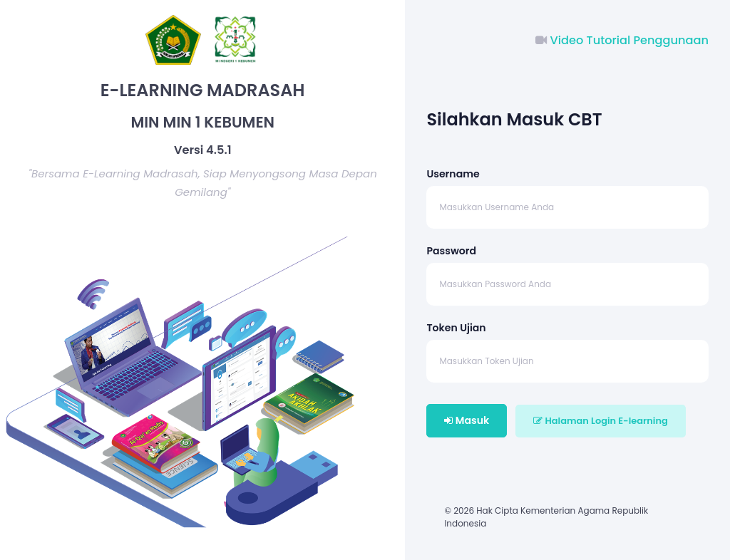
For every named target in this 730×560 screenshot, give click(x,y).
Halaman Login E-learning (600, 421)
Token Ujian (456, 328)
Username (453, 174)
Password (451, 251)
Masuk (467, 420)
